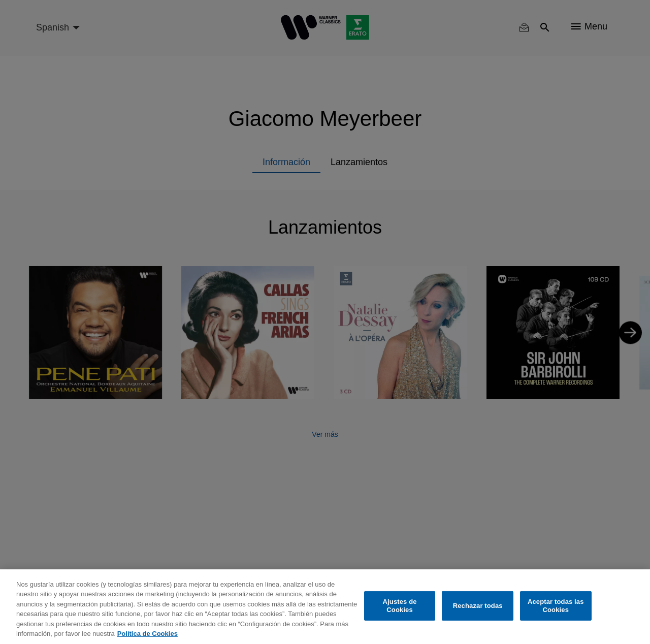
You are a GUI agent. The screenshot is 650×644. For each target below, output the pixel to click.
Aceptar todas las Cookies (556, 606)
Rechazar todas (478, 606)
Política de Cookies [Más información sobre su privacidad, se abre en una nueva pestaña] (148, 634)
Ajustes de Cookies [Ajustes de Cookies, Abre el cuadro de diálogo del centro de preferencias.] (400, 606)
